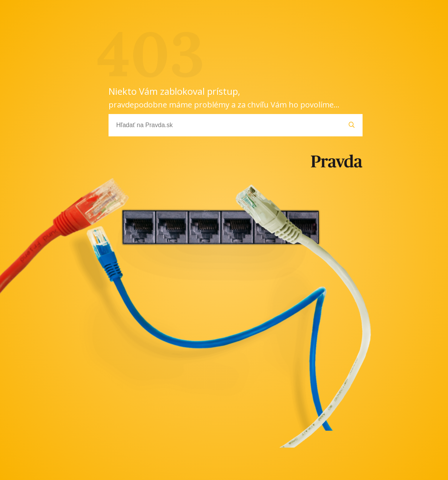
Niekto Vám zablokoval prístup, (224, 97)
